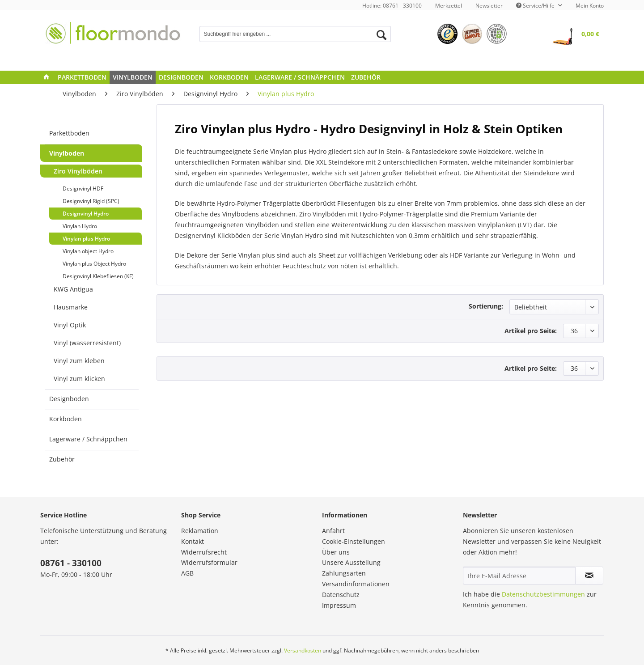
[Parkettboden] (82, 77)
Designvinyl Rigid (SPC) (91, 201)
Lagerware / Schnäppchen (88, 439)
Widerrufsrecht (204, 552)
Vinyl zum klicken (79, 379)
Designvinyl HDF (83, 188)
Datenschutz (341, 595)
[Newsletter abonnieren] (589, 576)
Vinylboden (67, 153)
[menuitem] (449, 6)
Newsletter (489, 6)
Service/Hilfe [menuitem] (536, 6)
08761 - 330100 (71, 563)
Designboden (69, 399)
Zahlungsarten (344, 573)
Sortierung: (486, 306)
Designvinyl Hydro (86, 214)
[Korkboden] (229, 77)
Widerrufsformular (209, 562)
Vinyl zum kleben (79, 361)
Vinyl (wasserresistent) (87, 343)
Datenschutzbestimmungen (543, 594)
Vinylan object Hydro (88, 251)
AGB (187, 573)
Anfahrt (333, 531)
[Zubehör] (366, 77)
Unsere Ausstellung (351, 562)
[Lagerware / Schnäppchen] (300, 77)
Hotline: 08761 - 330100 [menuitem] (392, 6)
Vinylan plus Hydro (86, 239)
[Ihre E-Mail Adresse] (519, 576)
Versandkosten (303, 650)
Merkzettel (449, 6)
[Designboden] (181, 77)
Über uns (336, 552)
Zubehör (62, 459)
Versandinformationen (356, 584)
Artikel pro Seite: (531, 331)
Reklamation (200, 531)
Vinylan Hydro (80, 226)
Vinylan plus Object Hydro (94, 264)
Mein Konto (590, 6)
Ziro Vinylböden (78, 171)
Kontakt (193, 541)
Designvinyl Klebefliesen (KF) (98, 276)
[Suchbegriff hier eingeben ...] (295, 34)
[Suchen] (381, 35)
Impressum (339, 605)
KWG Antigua (73, 289)
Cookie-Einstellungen (354, 541)
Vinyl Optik (70, 325)
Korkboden (66, 419)
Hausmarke (71, 307)
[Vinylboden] (133, 77)
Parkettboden (69, 133)
